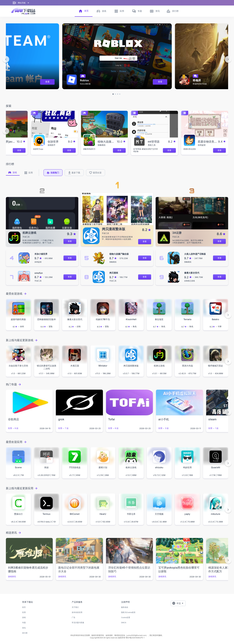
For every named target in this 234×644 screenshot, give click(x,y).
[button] (6, 59)
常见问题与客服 (78, 623)
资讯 (24, 628)
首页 (24, 607)
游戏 (24, 617)
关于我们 (75, 607)
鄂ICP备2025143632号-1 (135, 638)
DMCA (124, 623)
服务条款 (125, 607)
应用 (24, 612)
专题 (24, 623)
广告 (73, 617)
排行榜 (25, 633)
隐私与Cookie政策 (128, 612)
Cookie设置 (126, 617)
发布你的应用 (77, 612)
